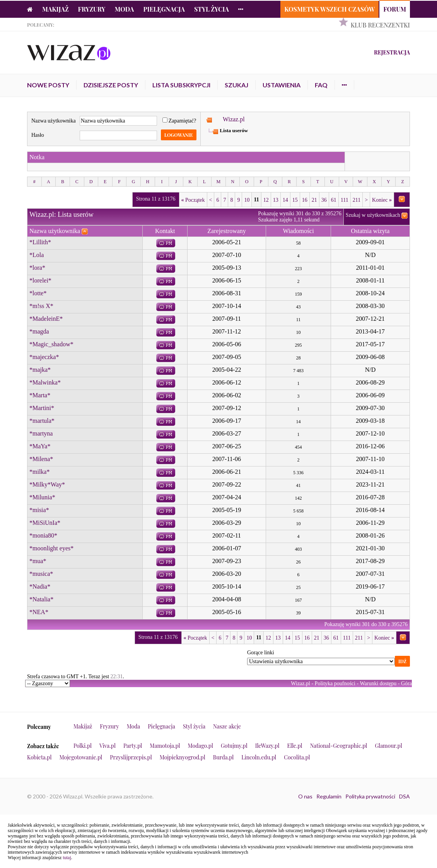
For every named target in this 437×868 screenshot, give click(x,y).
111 (345, 200)
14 (285, 200)
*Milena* (41, 459)
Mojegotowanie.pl (81, 757)
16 (305, 200)
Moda (125, 9)
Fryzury (92, 9)
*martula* (42, 421)
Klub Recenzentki (380, 25)
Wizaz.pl (234, 119)
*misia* (39, 510)
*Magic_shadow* (51, 344)
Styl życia (212, 9)
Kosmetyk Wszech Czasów (329, 9)
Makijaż (55, 9)
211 (357, 200)
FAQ (321, 85)
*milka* (39, 472)
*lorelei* (40, 280)
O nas (305, 796)
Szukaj (236, 85)
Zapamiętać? (179, 121)
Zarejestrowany (227, 231)
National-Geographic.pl (339, 746)
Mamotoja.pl (165, 746)
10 (247, 200)
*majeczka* (44, 357)
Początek (193, 200)
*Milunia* (42, 497)
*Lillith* (40, 242)
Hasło (38, 135)
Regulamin (329, 796)
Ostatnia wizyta (370, 231)
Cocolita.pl (297, 757)
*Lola (37, 255)
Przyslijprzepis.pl (131, 757)
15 (295, 200)
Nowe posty (48, 85)
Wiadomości (298, 231)
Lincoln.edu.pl (259, 757)
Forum (395, 9)
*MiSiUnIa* (45, 523)
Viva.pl (108, 746)
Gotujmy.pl (234, 746)
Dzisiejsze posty (111, 85)
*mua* (38, 561)
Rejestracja (392, 52)
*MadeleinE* (46, 319)
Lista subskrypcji (181, 85)
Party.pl (133, 746)
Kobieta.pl (39, 757)
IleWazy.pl (267, 746)
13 (276, 200)
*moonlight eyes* (51, 548)
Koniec (382, 200)
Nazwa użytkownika (54, 121)
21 (314, 200)
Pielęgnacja (164, 9)
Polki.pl (83, 746)
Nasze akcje (227, 726)
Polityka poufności (335, 683)
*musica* (41, 574)
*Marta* (40, 395)
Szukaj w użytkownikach (373, 215)
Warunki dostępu (378, 683)
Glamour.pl (388, 746)
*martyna (41, 433)
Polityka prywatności (370, 796)
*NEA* (39, 612)
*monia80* (43, 535)
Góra (406, 683)
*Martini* (42, 408)
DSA (405, 796)
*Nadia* (40, 586)
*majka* (40, 370)
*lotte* (38, 293)
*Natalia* (41, 599)
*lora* (37, 268)
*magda (39, 331)
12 (266, 200)
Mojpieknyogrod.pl (183, 757)
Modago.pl (201, 746)
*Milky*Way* (47, 484)
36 (324, 200)
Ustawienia (282, 85)
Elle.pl (294, 746)
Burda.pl (224, 757)
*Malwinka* (45, 382)
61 (334, 200)
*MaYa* (40, 446)
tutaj (67, 858)
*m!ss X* (41, 306)
